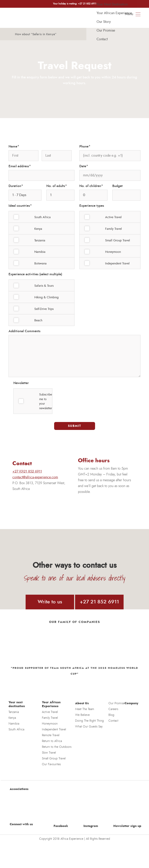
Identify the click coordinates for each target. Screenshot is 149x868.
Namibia (14, 724)
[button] (10, 33)
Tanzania (14, 712)
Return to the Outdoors (57, 747)
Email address (20, 166)
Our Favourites (51, 764)
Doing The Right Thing (89, 721)
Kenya (12, 718)
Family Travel (50, 718)
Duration (16, 186)
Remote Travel (51, 735)
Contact (113, 721)
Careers (113, 709)
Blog (111, 715)
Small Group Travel (54, 758)
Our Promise (117, 703)
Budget (117, 186)
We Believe (82, 715)
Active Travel (50, 712)
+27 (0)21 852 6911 (27, 472)
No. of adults (57, 186)
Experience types (92, 206)
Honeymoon (50, 724)
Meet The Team (85, 709)
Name (14, 147)
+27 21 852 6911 (99, 602)
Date (84, 166)
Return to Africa (52, 741)
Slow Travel (49, 753)
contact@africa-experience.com (35, 477)
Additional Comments (24, 331)
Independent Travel (54, 729)
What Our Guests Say (89, 726)
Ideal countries (20, 206)
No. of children (91, 186)
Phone (85, 147)
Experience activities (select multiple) (35, 274)
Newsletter (21, 383)
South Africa (16, 729)
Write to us (50, 602)
